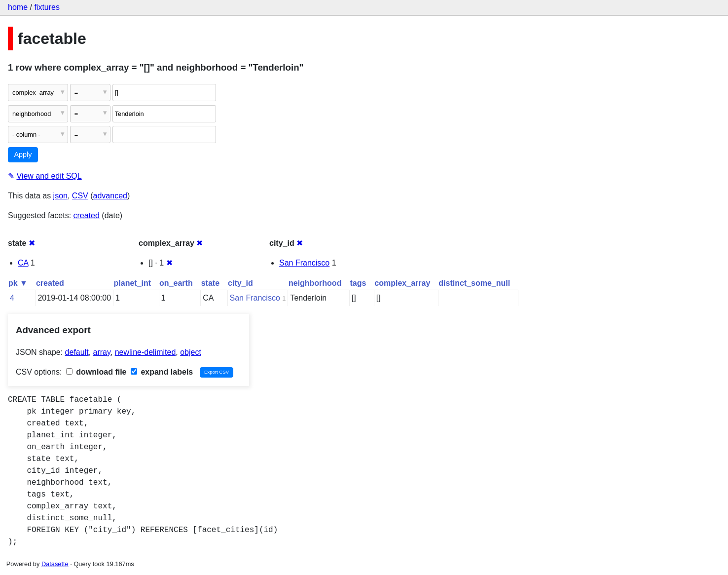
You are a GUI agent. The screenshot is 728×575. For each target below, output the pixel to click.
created (87, 215)
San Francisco (304, 263)
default (77, 352)
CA (23, 263)
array (102, 352)
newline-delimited (146, 352)
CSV (80, 196)
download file (96, 372)
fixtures (47, 7)
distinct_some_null (474, 283)
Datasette (55, 564)
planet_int (133, 283)
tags (358, 283)
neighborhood (315, 283)
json (60, 196)
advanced (110, 196)
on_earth (176, 283)
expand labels (162, 372)
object (191, 352)
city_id (240, 283)
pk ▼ (18, 283)
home (18, 7)
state (210, 283)
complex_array (402, 283)
